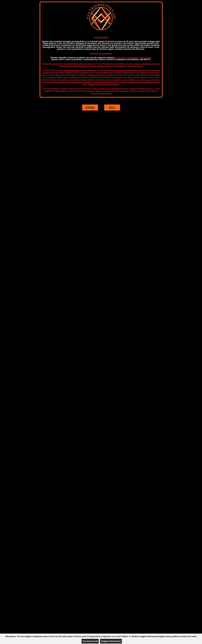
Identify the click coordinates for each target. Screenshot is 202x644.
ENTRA (90, 107)
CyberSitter (121, 58)
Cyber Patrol (146, 58)
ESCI (112, 107)
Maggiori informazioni (111, 641)
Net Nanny (133, 58)
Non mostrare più (90, 641)
